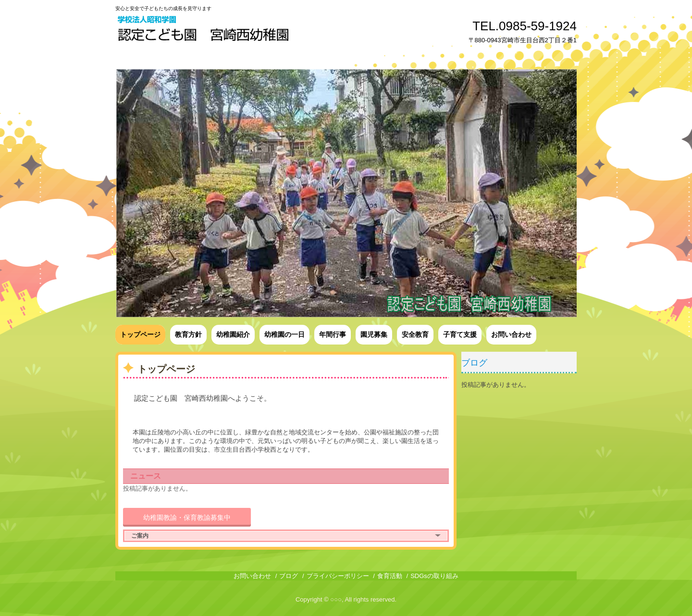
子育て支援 (460, 334)
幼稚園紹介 (233, 334)
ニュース (146, 476)
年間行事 (333, 334)
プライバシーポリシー (338, 576)
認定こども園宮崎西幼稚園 (204, 30)
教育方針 (188, 334)
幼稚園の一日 (284, 334)
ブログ (474, 363)
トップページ (140, 334)
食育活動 (390, 576)
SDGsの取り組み (434, 576)
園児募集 (374, 334)
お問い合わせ (511, 334)
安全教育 (415, 334)
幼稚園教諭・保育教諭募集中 (187, 517)
